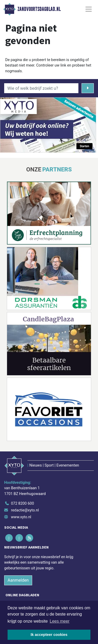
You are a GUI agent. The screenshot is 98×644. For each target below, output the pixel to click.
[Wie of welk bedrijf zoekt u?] (41, 88)
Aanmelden (18, 580)
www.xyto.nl (21, 517)
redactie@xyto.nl (25, 510)
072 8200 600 (22, 503)
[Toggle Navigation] (89, 9)
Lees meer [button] (60, 621)
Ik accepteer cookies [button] (49, 635)
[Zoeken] (88, 88)
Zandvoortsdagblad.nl (39, 9)
